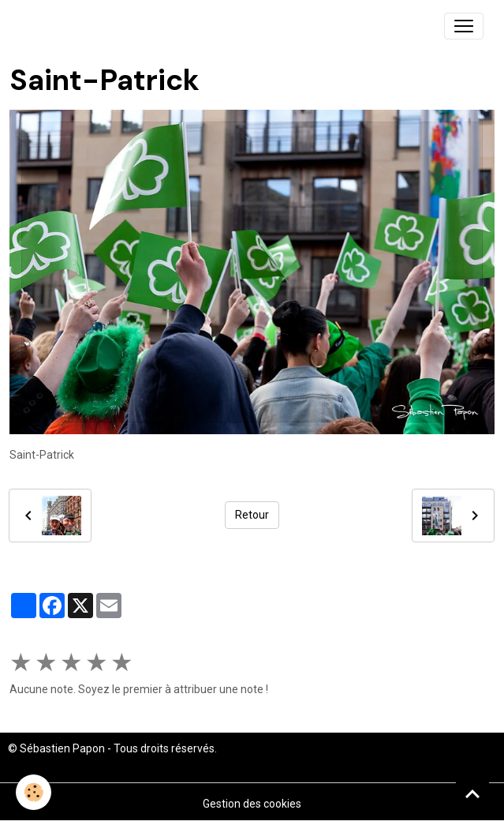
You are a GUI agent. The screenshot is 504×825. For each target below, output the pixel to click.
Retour (252, 515)
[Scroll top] (472, 793)
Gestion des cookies (252, 804)
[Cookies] (34, 792)
